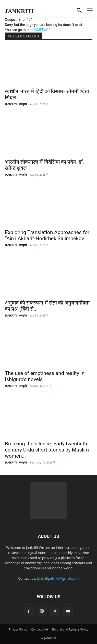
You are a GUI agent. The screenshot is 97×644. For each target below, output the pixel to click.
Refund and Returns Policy (70, 629)
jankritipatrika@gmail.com (58, 578)
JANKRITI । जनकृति (16, 104)
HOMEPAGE (41, 30)
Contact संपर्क (40, 629)
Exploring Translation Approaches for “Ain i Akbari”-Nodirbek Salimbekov (47, 235)
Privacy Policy (18, 629)
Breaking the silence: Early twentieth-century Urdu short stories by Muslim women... (47, 450)
